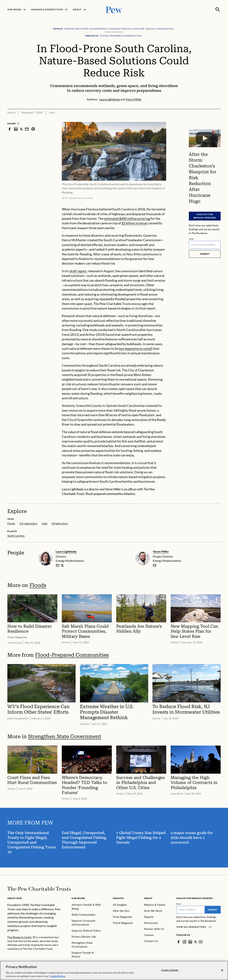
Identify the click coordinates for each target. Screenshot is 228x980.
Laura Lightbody (66, 551)
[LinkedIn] (190, 942)
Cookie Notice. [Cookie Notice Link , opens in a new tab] (58, 976)
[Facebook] (179, 942)
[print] (33, 129)
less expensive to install (136, 348)
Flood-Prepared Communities (72, 655)
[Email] (205, 245)
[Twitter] (196, 942)
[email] (58, 565)
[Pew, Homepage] (114, 9)
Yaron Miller (161, 551)
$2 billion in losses (135, 223)
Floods (38, 585)
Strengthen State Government (65, 736)
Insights (118, 898)
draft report (78, 271)
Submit (205, 254)
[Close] (222, 970)
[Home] (39, 889)
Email (191, 239)
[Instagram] (184, 942)
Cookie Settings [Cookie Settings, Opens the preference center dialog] (170, 970)
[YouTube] (201, 942)
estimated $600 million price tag (127, 218)
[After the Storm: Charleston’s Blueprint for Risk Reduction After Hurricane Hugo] (205, 138)
